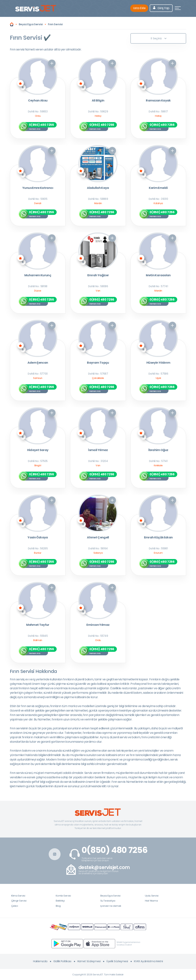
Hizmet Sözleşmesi (89, 961)
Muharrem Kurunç (38, 275)
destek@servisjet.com (104, 867)
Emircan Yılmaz (98, 625)
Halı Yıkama (151, 901)
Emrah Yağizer (98, 275)
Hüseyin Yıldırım (158, 363)
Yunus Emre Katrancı (38, 188)
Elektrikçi (60, 901)
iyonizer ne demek (111, 906)
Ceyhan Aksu (38, 101)
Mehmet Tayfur (38, 625)
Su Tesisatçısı (108, 901)
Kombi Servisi (63, 896)
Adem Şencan (38, 363)
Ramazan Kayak (158, 101)
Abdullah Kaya (98, 188)
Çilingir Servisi (19, 901)
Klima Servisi (18, 896)
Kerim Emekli (158, 188)
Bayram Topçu (98, 363)
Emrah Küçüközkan (158, 538)
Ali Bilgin (98, 101)
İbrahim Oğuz (158, 450)
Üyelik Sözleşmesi (117, 961)
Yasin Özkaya (38, 538)
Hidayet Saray (38, 450)
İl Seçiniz (159, 38)
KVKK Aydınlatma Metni (148, 961)
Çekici (15, 906)
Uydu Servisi (152, 896)
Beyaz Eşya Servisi (110, 896)
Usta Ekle (139, 8)
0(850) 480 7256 (115, 850)
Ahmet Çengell (98, 538)
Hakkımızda (40, 961)
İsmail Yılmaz (98, 450)
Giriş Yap (161, 8)
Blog (58, 906)
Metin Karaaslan (158, 275)
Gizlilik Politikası (62, 961)
